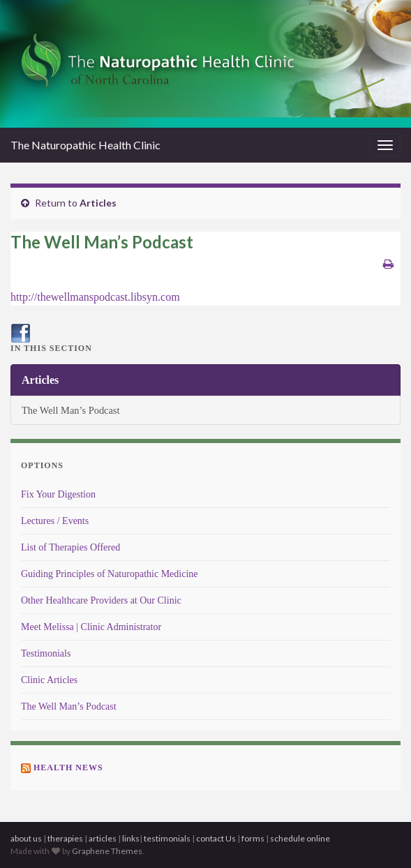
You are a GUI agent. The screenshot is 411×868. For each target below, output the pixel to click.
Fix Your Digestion (58, 494)
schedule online (300, 838)
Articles (98, 203)
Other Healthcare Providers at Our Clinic (101, 600)
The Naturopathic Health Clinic (85, 145)
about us (26, 838)
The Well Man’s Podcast (70, 410)
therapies (65, 838)
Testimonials (46, 653)
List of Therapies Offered (70, 547)
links (131, 838)
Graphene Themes (107, 851)
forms (253, 838)
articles (103, 838)
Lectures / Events (55, 521)
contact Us (217, 838)
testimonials (168, 838)
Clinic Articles (49, 680)
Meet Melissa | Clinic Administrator (91, 627)
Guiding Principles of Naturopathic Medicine (110, 574)
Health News (68, 768)
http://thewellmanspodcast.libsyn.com (95, 297)
